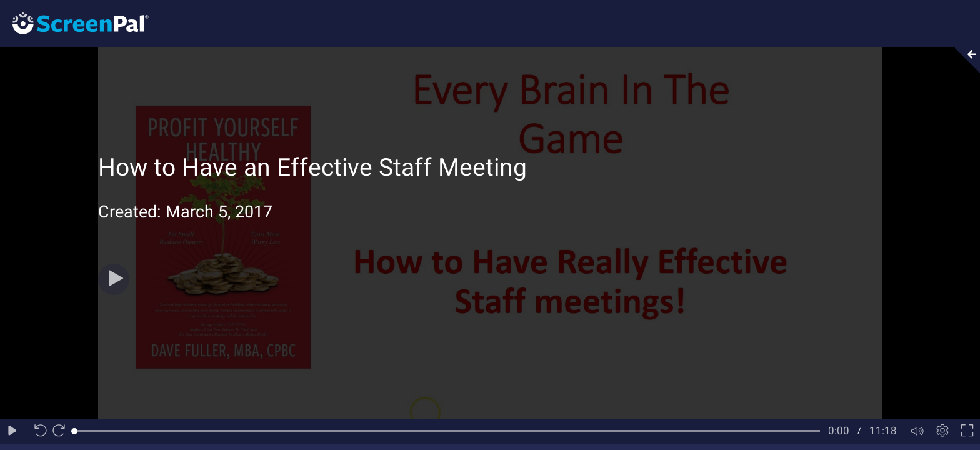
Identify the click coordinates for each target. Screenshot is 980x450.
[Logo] (74, 23)
